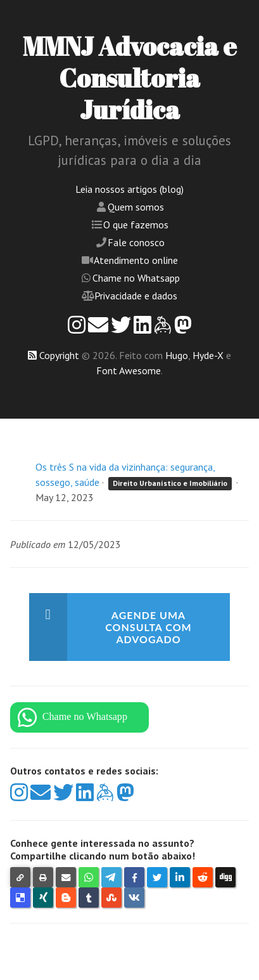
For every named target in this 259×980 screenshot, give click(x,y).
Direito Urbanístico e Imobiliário (170, 483)
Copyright (59, 355)
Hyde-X (208, 355)
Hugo (177, 355)
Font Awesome (129, 370)
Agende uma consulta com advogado (148, 627)
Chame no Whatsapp (136, 278)
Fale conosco (136, 242)
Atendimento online (136, 260)
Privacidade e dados (136, 296)
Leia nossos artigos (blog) (129, 189)
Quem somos (136, 207)
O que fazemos (136, 225)
